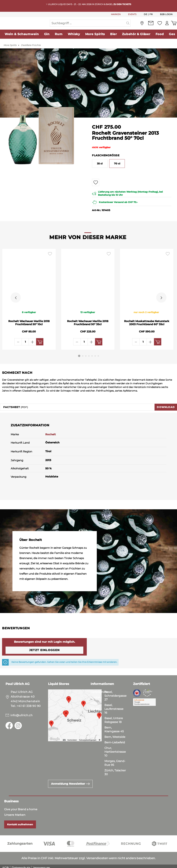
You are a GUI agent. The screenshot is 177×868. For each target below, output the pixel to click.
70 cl (117, 171)
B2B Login (166, 14)
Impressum (42, 865)
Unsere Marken (15, 812)
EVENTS (132, 14)
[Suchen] (128, 27)
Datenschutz (21, 865)
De (145, 14)
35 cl (100, 171)
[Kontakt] (149, 27)
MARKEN (116, 14)
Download (166, 404)
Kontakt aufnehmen (20, 821)
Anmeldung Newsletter (70, 780)
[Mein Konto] (166, 27)
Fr (151, 14)
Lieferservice (99, 689)
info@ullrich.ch (22, 712)
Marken (96, 700)
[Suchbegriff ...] (88, 27)
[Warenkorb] (173, 27)
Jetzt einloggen (44, 647)
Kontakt (96, 694)
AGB (5, 865)
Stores (95, 705)
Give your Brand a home (21, 806)
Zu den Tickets (122, 4)
